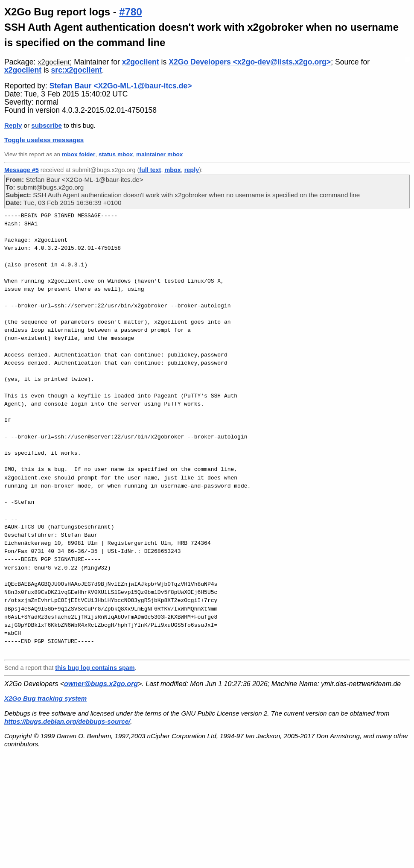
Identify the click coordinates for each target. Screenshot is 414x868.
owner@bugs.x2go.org (101, 684)
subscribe (47, 125)
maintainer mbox (159, 154)
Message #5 (22, 170)
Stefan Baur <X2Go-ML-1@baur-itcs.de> (121, 86)
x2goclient (54, 62)
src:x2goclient (77, 70)
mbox (172, 170)
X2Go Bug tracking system (45, 698)
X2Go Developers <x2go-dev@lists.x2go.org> (250, 62)
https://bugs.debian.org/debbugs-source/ (67, 721)
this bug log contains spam (95, 668)
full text (150, 170)
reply (192, 170)
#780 (130, 12)
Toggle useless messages (44, 140)
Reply (13, 125)
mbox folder (79, 154)
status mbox (116, 154)
